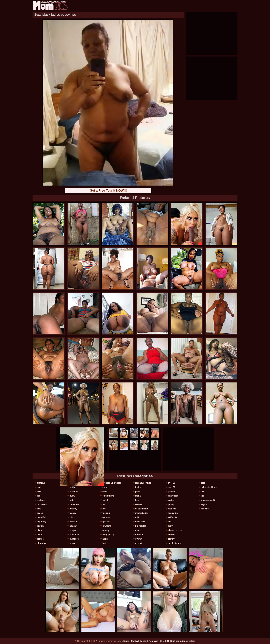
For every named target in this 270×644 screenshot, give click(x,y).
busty (72, 496)
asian (40, 492)
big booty (41, 522)
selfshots (173, 517)
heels (105, 539)
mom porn (140, 522)
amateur (41, 483)
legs (137, 500)
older (138, 530)
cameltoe (74, 504)
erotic (105, 492)
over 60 (172, 487)
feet (104, 509)
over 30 (139, 539)
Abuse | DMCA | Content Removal (140, 641)
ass (39, 496)
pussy (171, 504)
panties (172, 492)
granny (106, 530)
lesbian (139, 504)
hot (104, 543)
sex (170, 522)
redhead (172, 509)
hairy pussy (108, 535)
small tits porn (175, 543)
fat (104, 504)
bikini (40, 530)
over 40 (139, 543)
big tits (40, 526)
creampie (74, 535)
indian (138, 487)
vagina (204, 504)
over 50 (172, 483)
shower (172, 535)
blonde (40, 539)
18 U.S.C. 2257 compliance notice (178, 641)
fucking (106, 513)
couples (74, 530)
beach (40, 513)
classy (73, 513)
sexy (170, 526)
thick (203, 492)
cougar (73, 526)
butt (72, 500)
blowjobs (41, 543)
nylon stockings (209, 487)
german (106, 517)
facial (105, 500)
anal (39, 487)
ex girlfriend (108, 496)
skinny (171, 539)
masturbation (142, 513)
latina (138, 496)
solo (203, 483)
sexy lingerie (141, 509)
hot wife (205, 509)
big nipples (141, 526)
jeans (138, 492)
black (40, 535)
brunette (74, 492)
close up (74, 522)
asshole (41, 500)
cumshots (75, 539)
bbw (39, 509)
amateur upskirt (209, 500)
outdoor (139, 535)
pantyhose (173, 496)
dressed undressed (112, 483)
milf (137, 517)
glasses (106, 522)
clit (71, 517)
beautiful (41, 517)
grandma (107, 526)
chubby (73, 509)
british (73, 487)
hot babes (42, 504)
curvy (72, 543)
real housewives (143, 483)
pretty (171, 500)
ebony (105, 487)
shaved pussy (175, 530)
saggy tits (173, 513)
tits (202, 496)
